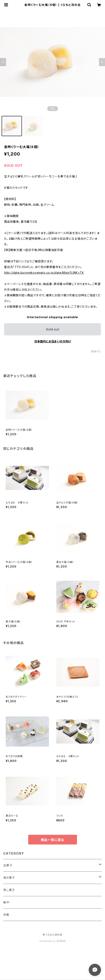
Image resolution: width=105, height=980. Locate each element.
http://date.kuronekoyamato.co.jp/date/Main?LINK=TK (44, 273)
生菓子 (8, 865)
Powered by (53, 941)
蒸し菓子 (9, 890)
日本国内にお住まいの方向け (53, 341)
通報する (96, 351)
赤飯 (6, 915)
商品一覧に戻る (53, 840)
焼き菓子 (9, 878)
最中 (6, 902)
